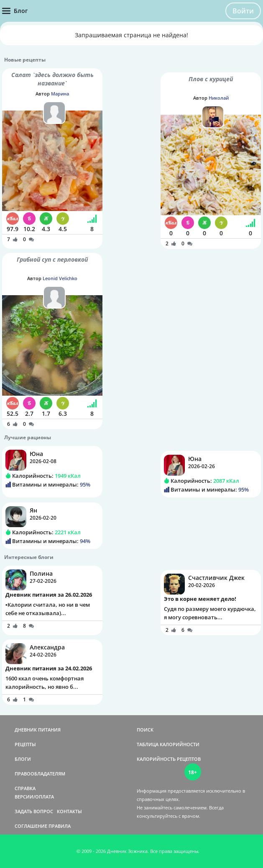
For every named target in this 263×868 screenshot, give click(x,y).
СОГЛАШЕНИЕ (31, 826)
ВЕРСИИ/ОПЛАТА (34, 797)
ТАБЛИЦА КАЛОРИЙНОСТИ (168, 744)
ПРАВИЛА (60, 826)
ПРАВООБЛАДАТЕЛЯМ (40, 774)
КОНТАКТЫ (69, 811)
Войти (243, 11)
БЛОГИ (23, 759)
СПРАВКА (25, 788)
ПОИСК (145, 730)
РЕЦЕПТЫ (25, 744)
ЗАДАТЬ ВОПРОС (34, 811)
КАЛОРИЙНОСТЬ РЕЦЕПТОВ (169, 759)
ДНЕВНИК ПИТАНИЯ (38, 730)
